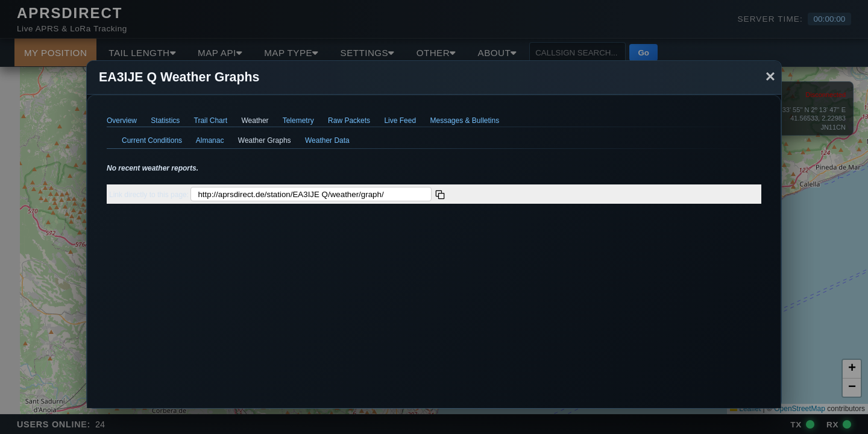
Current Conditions (152, 140)
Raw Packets (349, 121)
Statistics (165, 121)
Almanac (210, 140)
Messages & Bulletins (464, 121)
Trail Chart (211, 121)
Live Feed (400, 121)
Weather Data (327, 140)
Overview (122, 121)
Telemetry (298, 121)
